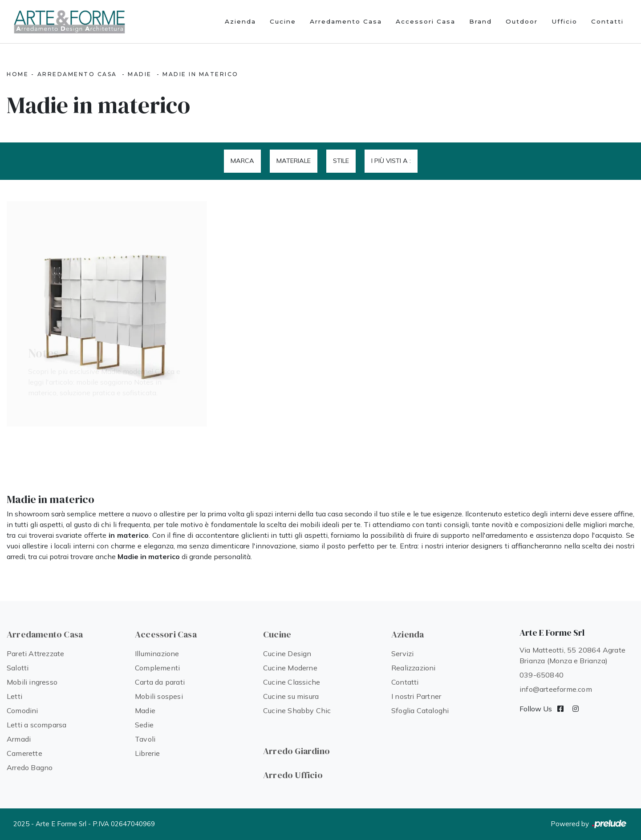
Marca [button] (242, 161)
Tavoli (145, 739)
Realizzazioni (414, 668)
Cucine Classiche (292, 682)
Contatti (607, 21)
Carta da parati (160, 682)
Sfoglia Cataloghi (420, 710)
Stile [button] (341, 161)
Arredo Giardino (296, 751)
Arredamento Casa (346, 21)
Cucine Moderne (290, 668)
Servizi (402, 653)
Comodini (22, 710)
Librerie (148, 753)
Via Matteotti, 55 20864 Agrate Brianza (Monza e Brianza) (572, 655)
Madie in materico (201, 74)
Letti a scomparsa (37, 725)
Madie (140, 74)
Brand (481, 21)
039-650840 (542, 675)
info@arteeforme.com (556, 689)
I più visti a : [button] (391, 161)
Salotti (18, 668)
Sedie (144, 725)
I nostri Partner (416, 696)
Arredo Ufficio (293, 775)
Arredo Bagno (30, 767)
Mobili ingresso (32, 682)
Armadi (19, 739)
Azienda (240, 21)
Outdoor (522, 21)
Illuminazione (157, 653)
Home (18, 74)
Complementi (157, 668)
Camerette (24, 753)
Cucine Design (287, 653)
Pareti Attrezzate (35, 653)
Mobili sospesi (159, 696)
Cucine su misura (291, 696)
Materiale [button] (294, 161)
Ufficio (564, 21)
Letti (14, 696)
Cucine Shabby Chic (297, 710)
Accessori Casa (426, 21)
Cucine (283, 21)
